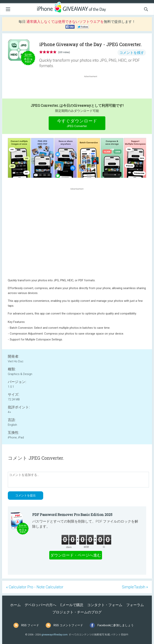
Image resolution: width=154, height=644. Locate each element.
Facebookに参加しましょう (116, 625)
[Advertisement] (93, 88)
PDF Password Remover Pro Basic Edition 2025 (72, 515)
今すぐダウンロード (77, 124)
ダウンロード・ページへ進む (76, 555)
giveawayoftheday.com (55, 635)
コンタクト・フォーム (105, 605)
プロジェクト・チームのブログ (77, 612)
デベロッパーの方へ (40, 605)
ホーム (15, 605)
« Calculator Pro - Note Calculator (35, 587)
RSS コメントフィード (68, 625)
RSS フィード (30, 625)
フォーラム (135, 605)
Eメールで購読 (72, 605)
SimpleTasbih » (135, 587)
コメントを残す (132, 53)
